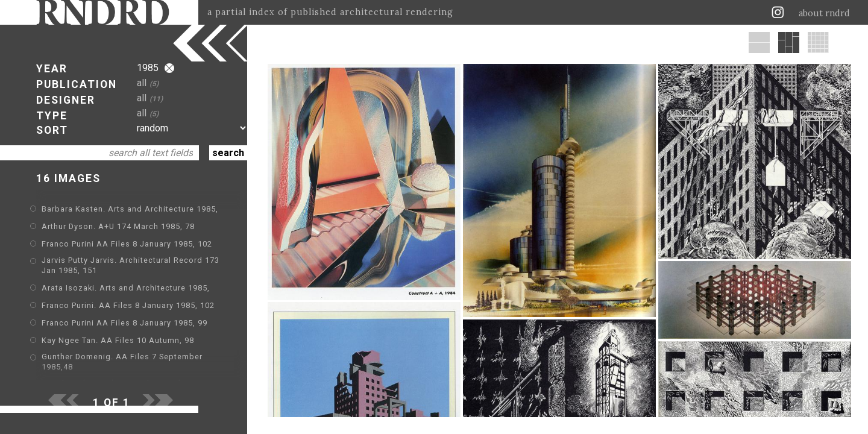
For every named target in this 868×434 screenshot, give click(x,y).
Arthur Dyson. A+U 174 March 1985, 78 (118, 226)
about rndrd (824, 13)
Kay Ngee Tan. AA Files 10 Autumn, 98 (118, 340)
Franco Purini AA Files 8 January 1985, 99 (124, 323)
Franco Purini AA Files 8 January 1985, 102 (127, 244)
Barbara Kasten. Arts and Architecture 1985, (130, 209)
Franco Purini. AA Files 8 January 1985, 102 (128, 305)
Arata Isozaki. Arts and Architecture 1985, (126, 288)
